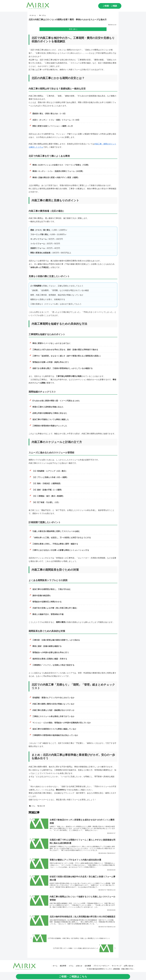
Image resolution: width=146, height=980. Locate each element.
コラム (32, 806)
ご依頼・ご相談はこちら (73, 977)
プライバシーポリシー (101, 966)
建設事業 (63, 966)
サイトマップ (117, 966)
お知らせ (79, 966)
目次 (71, 29)
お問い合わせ (129, 966)
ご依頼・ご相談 (110, 6)
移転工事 (41, 806)
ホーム (55, 966)
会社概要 (88, 966)
